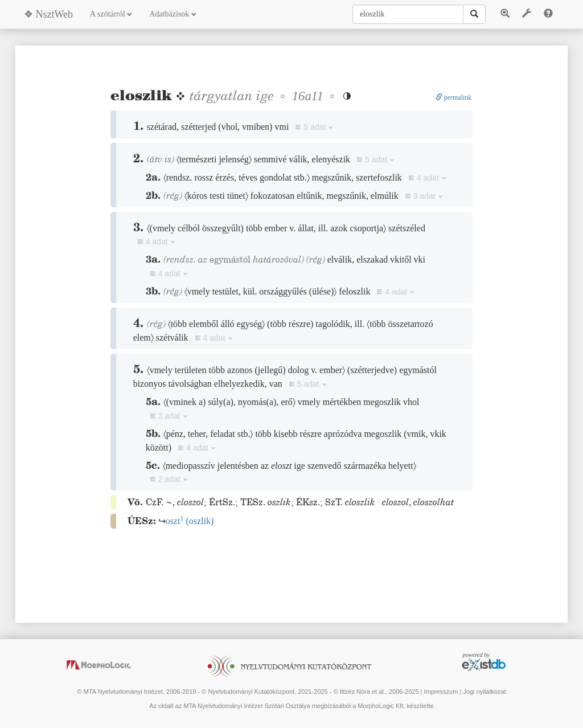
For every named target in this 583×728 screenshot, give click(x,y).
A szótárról (111, 14)
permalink (454, 97)
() (190, 521)
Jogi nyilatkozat (484, 692)
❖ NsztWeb (48, 14)
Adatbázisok (173, 14)
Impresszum (441, 692)
